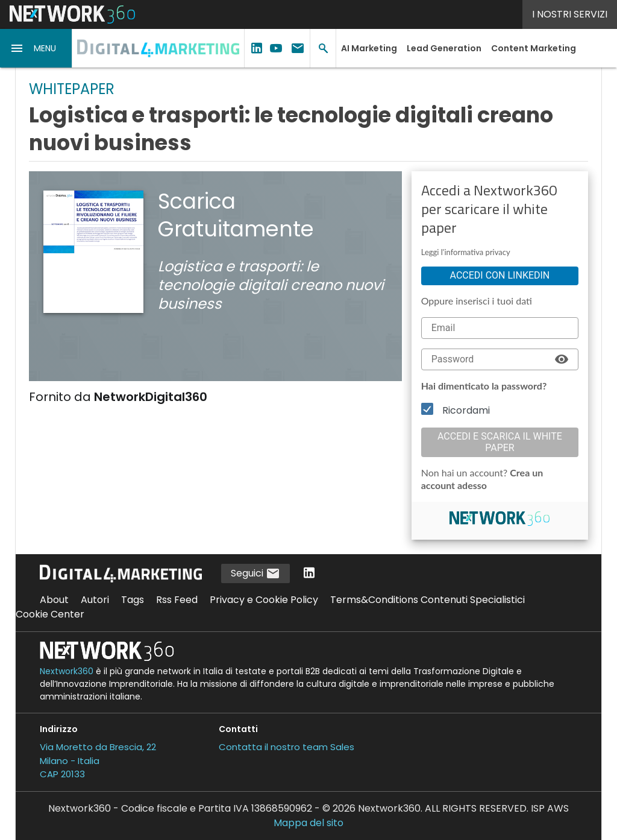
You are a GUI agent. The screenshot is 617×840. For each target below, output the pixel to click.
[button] (36, 48)
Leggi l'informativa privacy (466, 252)
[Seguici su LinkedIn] (309, 574)
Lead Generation (444, 48)
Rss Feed (177, 600)
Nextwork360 (67, 671)
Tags (133, 600)
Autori (95, 600)
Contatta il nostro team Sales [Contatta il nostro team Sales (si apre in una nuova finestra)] (287, 747)
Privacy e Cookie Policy (264, 600)
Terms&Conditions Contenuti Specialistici (428, 600)
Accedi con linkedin (500, 275)
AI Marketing (369, 48)
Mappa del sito (308, 823)
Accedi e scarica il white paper (500, 442)
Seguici (255, 574)
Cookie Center (50, 614)
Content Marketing (534, 48)
